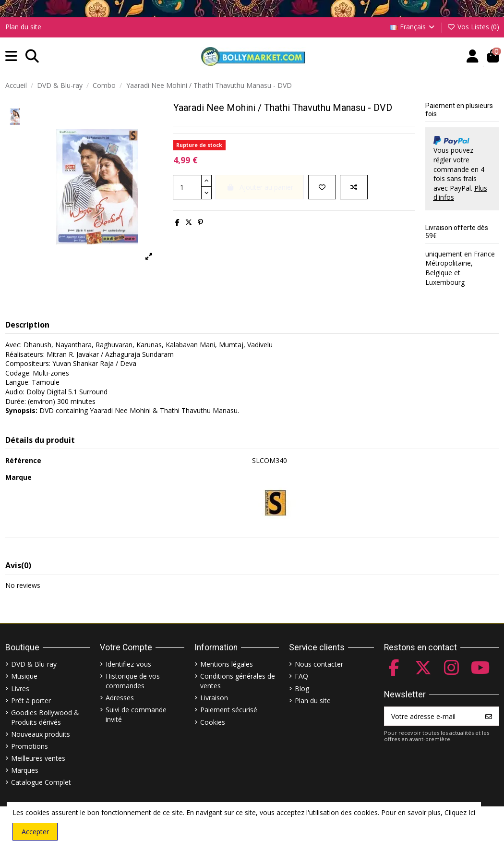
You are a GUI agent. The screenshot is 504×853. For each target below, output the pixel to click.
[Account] (473, 56)
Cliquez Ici (460, 812)
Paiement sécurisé (229, 710)
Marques (25, 770)
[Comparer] (354, 187)
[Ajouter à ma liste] (322, 187)
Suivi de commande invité (136, 714)
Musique (24, 676)
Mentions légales (227, 664)
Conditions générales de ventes (238, 681)
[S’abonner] (489, 716)
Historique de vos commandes (133, 681)
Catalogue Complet (41, 782)
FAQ (301, 676)
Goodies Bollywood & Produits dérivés (45, 717)
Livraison (214, 698)
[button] (11, 56)
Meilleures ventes (38, 758)
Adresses (120, 698)
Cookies (213, 722)
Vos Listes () (473, 27)
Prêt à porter (31, 701)
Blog (302, 688)
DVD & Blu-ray (34, 664)
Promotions (30, 746)
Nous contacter (319, 664)
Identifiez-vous (128, 664)
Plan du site (23, 27)
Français (413, 27)
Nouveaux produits (41, 734)
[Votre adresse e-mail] (432, 716)
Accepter (35, 832)
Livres (20, 688)
